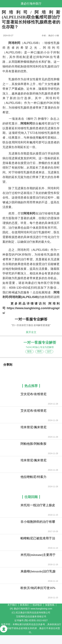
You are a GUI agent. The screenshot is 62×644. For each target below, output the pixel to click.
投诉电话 (37, 605)
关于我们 (12, 605)
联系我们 (25, 605)
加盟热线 (50, 605)
